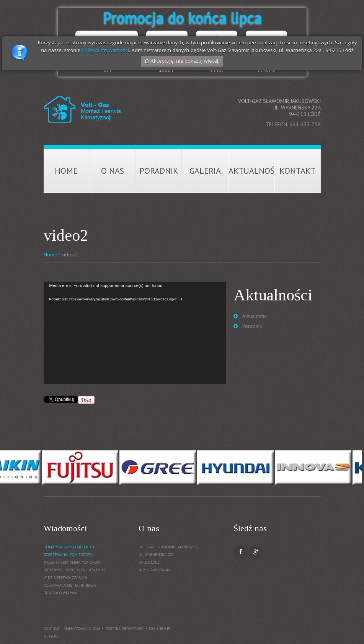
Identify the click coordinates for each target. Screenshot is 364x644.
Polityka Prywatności (105, 50)
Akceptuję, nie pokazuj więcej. (185, 61)
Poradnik (159, 171)
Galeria (205, 171)
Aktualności (251, 171)
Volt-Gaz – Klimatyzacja (66, 629)
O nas (113, 171)
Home (66, 171)
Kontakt (297, 171)
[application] (135, 333)
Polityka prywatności (125, 629)
